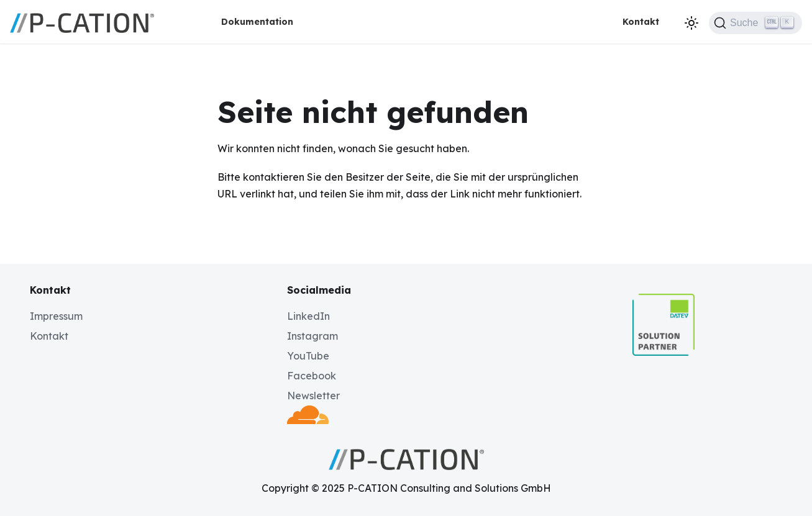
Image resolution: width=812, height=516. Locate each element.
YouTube (308, 356)
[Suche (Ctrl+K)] (755, 23)
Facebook (312, 376)
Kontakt (641, 22)
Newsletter (313, 396)
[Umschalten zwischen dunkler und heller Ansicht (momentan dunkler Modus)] (691, 23)
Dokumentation (257, 22)
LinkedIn (308, 316)
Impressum (56, 316)
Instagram (312, 336)
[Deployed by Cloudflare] (308, 420)
